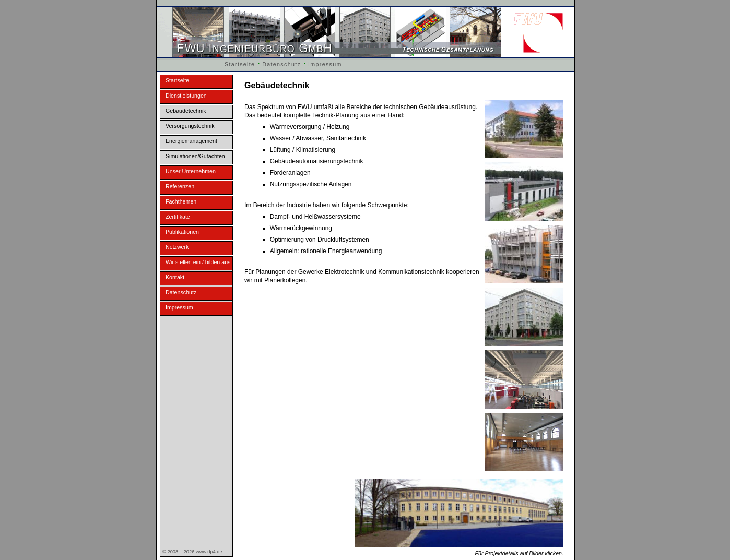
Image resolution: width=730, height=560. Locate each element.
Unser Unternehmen (191, 171)
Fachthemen (181, 201)
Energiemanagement (191, 141)
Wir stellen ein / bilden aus (198, 262)
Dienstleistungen (186, 96)
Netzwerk (177, 247)
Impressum (325, 64)
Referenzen (180, 186)
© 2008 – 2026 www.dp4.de (192, 552)
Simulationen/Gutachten (195, 156)
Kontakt (175, 277)
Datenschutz (281, 64)
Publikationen (182, 232)
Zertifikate (178, 217)
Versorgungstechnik (190, 126)
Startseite (240, 64)
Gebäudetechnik (186, 111)
